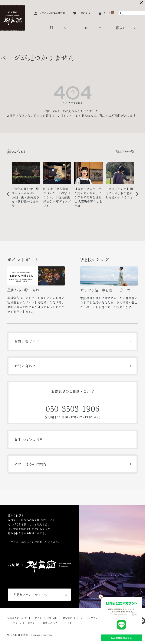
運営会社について (17, 618)
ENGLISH (69, 623)
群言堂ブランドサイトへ (30, 595)
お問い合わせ (25, 366)
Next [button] (136, 197)
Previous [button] (7, 197)
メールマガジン (89, 618)
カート (107, 13)
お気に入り (84, 13)
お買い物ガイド (27, 341)
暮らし (121, 28)
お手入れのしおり (28, 439)
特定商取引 (69, 618)
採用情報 (52, 618)
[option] (26, 186)
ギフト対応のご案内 (30, 464)
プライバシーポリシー (25, 623)
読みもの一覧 (125, 152)
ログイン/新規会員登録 (52, 13)
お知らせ (37, 618)
